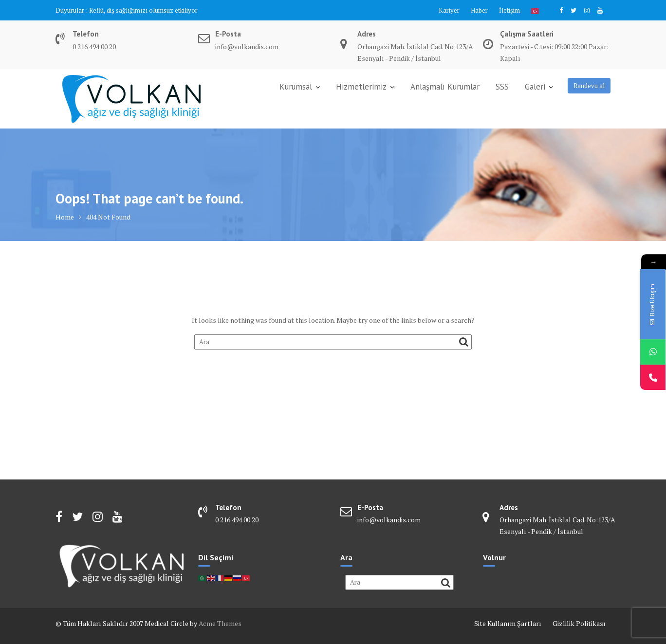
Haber (479, 10)
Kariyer (449, 10)
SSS (502, 87)
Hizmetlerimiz (361, 87)
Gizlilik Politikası (579, 623)
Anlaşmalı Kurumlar (445, 87)
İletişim (509, 10)
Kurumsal (296, 87)
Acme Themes (220, 623)
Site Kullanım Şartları (508, 623)
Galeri (535, 87)
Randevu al (589, 86)
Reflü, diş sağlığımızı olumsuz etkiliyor (143, 10)
